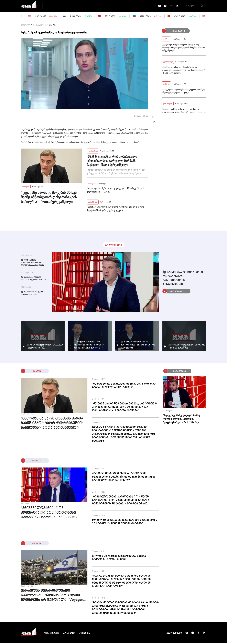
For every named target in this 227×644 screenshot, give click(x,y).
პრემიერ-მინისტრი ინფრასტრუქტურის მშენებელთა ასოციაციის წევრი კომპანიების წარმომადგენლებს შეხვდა (124, 478)
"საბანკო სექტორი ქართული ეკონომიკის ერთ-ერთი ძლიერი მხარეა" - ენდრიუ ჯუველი (115, 209)
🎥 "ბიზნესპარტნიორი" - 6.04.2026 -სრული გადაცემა (33, 280)
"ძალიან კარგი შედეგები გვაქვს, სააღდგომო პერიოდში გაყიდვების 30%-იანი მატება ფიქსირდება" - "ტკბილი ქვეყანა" (124, 408)
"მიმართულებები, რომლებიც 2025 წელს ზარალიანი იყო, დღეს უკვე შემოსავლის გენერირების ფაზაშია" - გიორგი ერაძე (121, 501)
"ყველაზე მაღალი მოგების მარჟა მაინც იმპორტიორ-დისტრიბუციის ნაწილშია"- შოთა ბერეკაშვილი (49, 198)
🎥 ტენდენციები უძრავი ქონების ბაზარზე (32, 294)
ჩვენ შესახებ (51, 634)
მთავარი (25, 26)
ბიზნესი (26, 187)
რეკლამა (85, 634)
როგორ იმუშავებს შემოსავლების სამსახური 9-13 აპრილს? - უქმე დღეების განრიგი (125, 523)
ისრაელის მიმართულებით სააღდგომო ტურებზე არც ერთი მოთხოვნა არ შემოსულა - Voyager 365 (52, 596)
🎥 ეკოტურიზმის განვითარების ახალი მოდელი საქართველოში (32, 264)
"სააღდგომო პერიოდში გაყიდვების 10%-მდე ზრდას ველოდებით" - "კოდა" (115, 191)
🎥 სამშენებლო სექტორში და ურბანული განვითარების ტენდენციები (183, 279)
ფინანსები (77, 6)
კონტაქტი (69, 634)
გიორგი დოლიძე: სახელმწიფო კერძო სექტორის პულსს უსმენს (119, 559)
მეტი (113, 6)
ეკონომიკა (96, 6)
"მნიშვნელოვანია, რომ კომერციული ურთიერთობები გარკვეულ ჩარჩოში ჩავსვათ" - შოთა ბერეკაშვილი (112, 162)
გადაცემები (58, 6)
